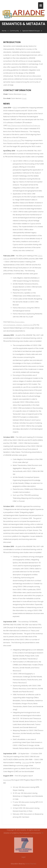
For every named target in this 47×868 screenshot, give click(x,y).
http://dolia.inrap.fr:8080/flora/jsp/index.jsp (24, 126)
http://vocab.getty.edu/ (13, 141)
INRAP (15, 108)
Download (7, 780)
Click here (26, 763)
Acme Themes (31, 864)
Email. (24, 94)
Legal (23, 856)
